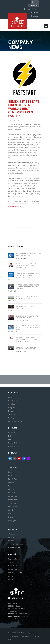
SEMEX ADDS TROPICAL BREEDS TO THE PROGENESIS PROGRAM (28, 298)
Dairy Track (12, 407)
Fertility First (13, 479)
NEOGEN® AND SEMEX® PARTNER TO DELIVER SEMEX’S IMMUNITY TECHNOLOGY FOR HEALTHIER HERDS (27, 275)
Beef (10, 439)
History (11, 541)
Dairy (10, 436)
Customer (34, 5)
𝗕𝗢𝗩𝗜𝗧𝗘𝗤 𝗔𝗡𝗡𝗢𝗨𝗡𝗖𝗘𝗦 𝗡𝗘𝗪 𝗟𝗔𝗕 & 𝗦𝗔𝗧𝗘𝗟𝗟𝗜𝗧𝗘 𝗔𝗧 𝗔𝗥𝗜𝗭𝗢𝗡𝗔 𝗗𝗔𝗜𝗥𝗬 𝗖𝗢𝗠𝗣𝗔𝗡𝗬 (28, 287)
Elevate (11, 411)
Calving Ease (13, 496)
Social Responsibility (16, 544)
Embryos (11, 446)
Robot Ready (13, 500)
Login (35, 2)
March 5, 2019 (15, 120)
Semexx (11, 486)
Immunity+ (12, 397)
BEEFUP (11, 489)
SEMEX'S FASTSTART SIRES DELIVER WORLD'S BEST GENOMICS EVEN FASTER (24, 109)
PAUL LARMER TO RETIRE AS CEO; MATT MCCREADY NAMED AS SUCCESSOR (28, 348)
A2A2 (10, 514)
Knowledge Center (15, 573)
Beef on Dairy (13, 443)
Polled (10, 510)
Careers (11, 537)
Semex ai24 (12, 414)
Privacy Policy (26, 637)
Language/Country (31, 9)
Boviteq (11, 418)
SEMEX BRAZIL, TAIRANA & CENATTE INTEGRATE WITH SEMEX (27, 317)
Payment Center (14, 559)
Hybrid (11, 517)
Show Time (12, 503)
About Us (12, 534)
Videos (34, 13)
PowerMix (12, 493)
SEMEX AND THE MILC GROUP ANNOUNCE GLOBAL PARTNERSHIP (27, 338)
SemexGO (12, 432)
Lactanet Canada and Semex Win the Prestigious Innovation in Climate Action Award (28, 328)
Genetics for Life (14, 548)
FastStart (11, 475)
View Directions (13, 619)
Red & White (13, 507)
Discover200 (13, 569)
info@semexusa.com (20, 616)
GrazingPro (12, 520)
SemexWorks (13, 401)
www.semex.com (14, 206)
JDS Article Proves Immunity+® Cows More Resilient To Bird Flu (28, 255)
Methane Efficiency (15, 421)
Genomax (12, 482)
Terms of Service (14, 637)
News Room (13, 566)
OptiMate (12, 404)
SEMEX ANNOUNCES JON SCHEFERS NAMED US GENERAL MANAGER (27, 265)
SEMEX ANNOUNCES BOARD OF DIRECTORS (25, 307)
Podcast (11, 576)
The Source (12, 562)
